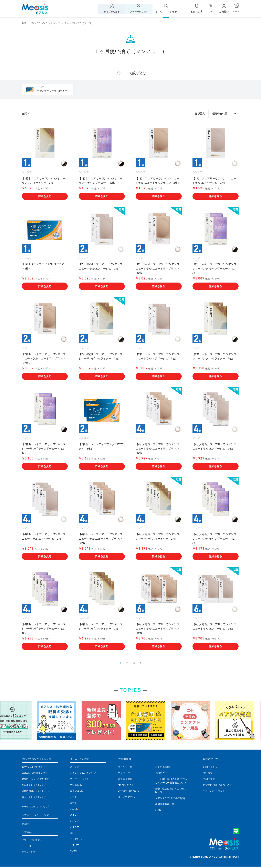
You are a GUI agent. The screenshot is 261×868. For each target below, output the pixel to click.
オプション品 (29, 853)
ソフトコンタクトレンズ (36, 816)
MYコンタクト (126, 785)
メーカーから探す (80, 759)
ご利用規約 (209, 780)
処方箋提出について (129, 791)
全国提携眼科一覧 (165, 805)
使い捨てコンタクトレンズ (45, 23)
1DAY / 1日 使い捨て (33, 768)
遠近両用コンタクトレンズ (36, 791)
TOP (24, 23)
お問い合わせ (210, 768)
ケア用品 (27, 833)
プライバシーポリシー (215, 791)
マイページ (124, 773)
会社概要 (208, 773)
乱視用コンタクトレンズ (35, 785)
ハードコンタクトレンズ (36, 807)
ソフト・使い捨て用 (33, 841)
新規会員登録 (125, 780)
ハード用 (27, 847)
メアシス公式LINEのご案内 (170, 799)
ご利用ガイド (162, 773)
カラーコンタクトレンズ (35, 797)
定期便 (26, 824)
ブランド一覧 (125, 768)
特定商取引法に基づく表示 (218, 785)
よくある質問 (162, 768)
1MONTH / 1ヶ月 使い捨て (37, 780)
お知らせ (160, 811)
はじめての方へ (126, 797)
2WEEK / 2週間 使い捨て (36, 773)
